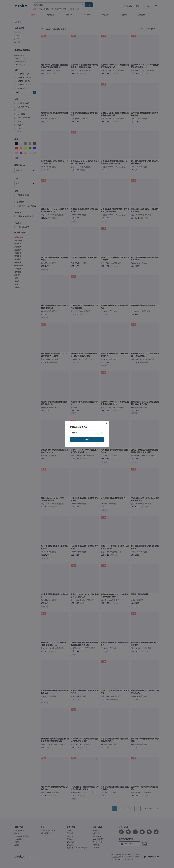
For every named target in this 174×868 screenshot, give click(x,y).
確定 (87, 439)
